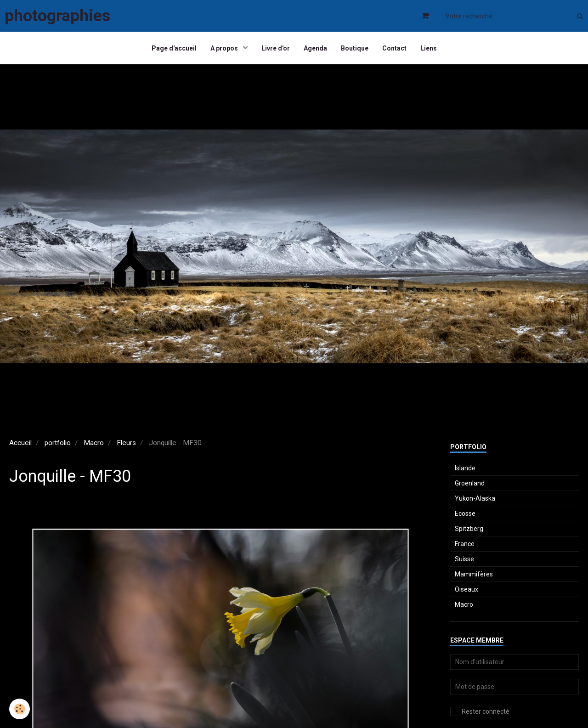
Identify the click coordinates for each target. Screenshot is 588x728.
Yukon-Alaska (475, 498)
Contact (394, 48)
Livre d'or (276, 48)
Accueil (20, 443)
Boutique (355, 48)
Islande (465, 468)
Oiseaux (466, 589)
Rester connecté (480, 711)
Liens (429, 48)
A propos (225, 48)
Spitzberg (469, 529)
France (465, 544)
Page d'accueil (174, 48)
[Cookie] (20, 709)
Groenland (470, 483)
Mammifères (474, 574)
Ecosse (465, 514)
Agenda (315, 48)
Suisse (464, 559)
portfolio (58, 443)
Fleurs (126, 443)
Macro (94, 443)
